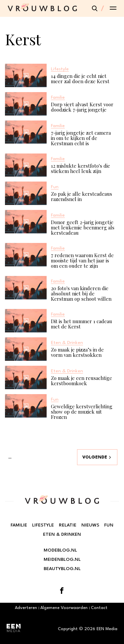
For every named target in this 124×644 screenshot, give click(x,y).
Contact (99, 608)
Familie (19, 525)
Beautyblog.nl (62, 569)
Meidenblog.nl (62, 559)
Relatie (68, 525)
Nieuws (90, 525)
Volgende (95, 457)
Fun (109, 525)
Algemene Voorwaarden (64, 608)
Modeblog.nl (60, 550)
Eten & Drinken (62, 534)
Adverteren (26, 608)
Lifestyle (43, 525)
